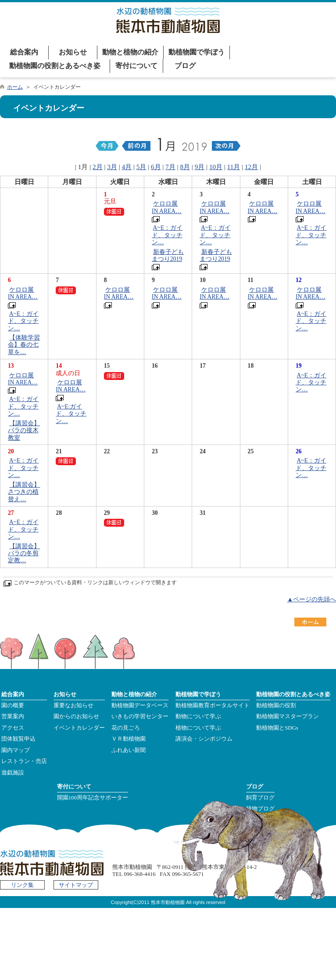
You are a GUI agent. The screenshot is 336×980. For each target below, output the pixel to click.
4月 (127, 167)
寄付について (136, 66)
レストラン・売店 (24, 761)
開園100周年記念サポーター (93, 798)
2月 (98, 167)
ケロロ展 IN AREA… (167, 207)
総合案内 (24, 52)
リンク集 (22, 885)
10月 (216, 167)
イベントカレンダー (79, 728)
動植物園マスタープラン (288, 716)
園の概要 (13, 705)
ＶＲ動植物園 (129, 739)
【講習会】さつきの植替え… (24, 492)
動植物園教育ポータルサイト (213, 705)
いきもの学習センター (140, 716)
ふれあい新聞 (129, 750)
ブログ (185, 66)
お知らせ (73, 52)
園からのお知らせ (76, 716)
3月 (112, 167)
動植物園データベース (140, 705)
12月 (251, 167)
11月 (234, 167)
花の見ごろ (126, 728)
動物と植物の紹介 (130, 52)
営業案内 (13, 716)
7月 (170, 167)
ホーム (15, 87)
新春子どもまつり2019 (168, 255)
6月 (156, 167)
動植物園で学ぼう (197, 52)
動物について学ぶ (198, 716)
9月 (200, 167)
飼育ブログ (260, 798)
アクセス (13, 728)
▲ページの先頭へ (311, 599)
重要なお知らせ (73, 705)
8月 (185, 167)
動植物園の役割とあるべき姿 (55, 66)
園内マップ (16, 750)
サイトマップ (76, 885)
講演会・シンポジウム (204, 739)
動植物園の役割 (276, 705)
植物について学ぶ (198, 728)
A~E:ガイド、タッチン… (71, 414)
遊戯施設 (13, 773)
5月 (141, 167)
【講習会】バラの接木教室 (24, 430)
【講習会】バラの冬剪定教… (24, 553)
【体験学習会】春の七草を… (24, 345)
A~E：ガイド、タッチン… (167, 235)
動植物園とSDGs (277, 728)
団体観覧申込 (18, 739)
